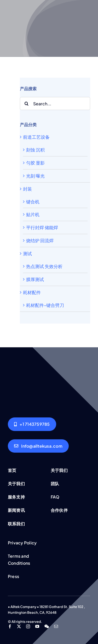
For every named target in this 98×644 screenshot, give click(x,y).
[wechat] (47, 626)
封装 (27, 189)
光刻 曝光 (35, 176)
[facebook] (10, 626)
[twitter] (19, 626)
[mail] (56, 626)
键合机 (33, 202)
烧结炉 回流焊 (40, 240)
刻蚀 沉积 (35, 150)
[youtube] (37, 626)
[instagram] (28, 626)
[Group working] (49, 365)
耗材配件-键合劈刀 (45, 305)
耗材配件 (32, 292)
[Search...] (55, 104)
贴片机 (33, 214)
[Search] (26, 104)
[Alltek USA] (32, 424)
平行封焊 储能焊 (42, 227)
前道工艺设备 (36, 137)
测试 (27, 253)
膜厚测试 (35, 279)
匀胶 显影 (35, 163)
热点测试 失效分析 (44, 266)
